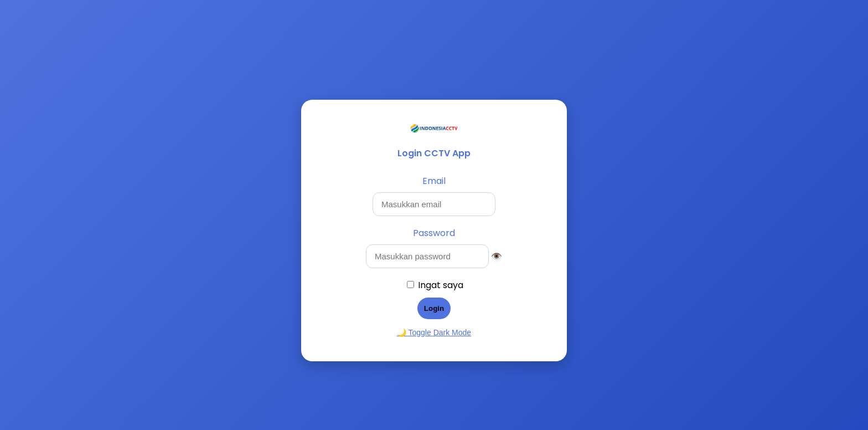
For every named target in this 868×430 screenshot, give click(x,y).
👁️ (497, 256)
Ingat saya (441, 285)
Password (434, 233)
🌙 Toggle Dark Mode (434, 332)
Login (434, 308)
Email (434, 181)
